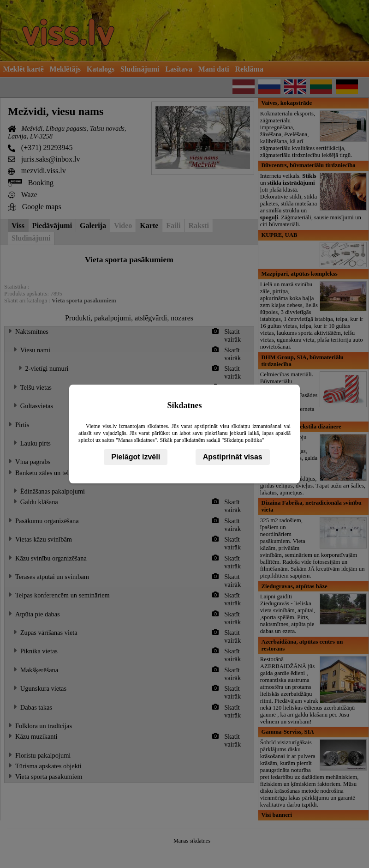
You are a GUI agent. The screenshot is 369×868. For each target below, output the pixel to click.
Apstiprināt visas (233, 457)
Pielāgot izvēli (136, 457)
